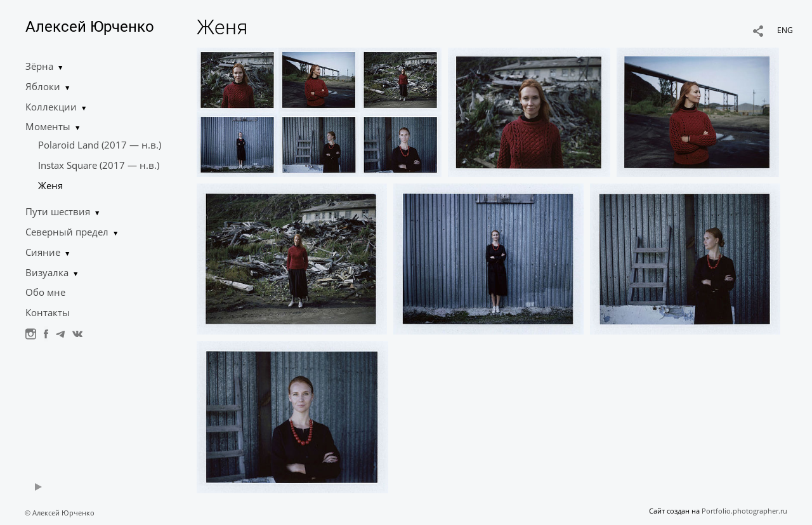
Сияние (43, 252)
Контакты (48, 312)
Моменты (48, 126)
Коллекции (51, 107)
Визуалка (47, 272)
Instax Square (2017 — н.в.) (99, 165)
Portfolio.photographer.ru (744, 511)
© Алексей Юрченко (60, 513)
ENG (785, 30)
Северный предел (67, 232)
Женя (50, 185)
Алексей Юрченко (90, 27)
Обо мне (45, 292)
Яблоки (43, 86)
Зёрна (39, 66)
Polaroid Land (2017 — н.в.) (100, 145)
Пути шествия (58, 211)
